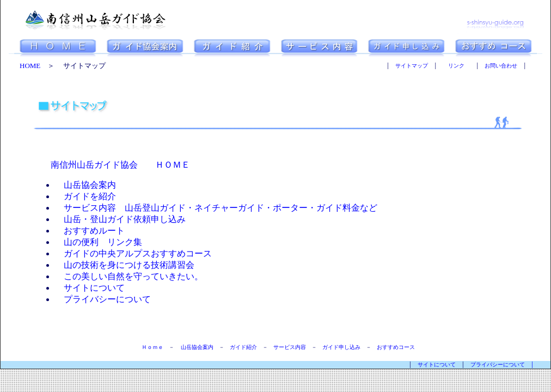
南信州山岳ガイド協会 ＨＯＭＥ (120, 165)
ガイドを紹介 (85, 196)
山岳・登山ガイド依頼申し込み (120, 219)
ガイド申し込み (341, 347)
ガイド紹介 (243, 347)
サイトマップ (412, 66)
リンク (456, 66)
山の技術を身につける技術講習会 (125, 265)
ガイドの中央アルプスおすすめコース (133, 253)
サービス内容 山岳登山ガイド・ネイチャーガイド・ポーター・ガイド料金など (216, 208)
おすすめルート (90, 231)
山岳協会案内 (85, 185)
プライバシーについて (103, 299)
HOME (30, 66)
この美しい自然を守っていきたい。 (129, 276)
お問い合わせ (501, 66)
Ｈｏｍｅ (152, 347)
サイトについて (90, 288)
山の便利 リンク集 (99, 242)
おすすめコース (396, 347)
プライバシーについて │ (510, 365)
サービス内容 (290, 347)
